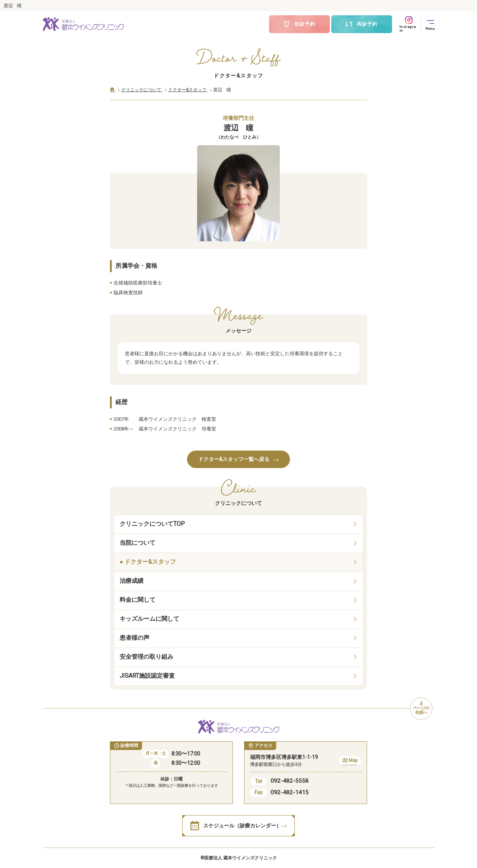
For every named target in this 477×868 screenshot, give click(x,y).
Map (350, 761)
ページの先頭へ (421, 709)
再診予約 (361, 24)
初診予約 (299, 24)
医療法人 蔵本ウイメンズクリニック (241, 858)
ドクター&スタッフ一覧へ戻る (238, 459)
